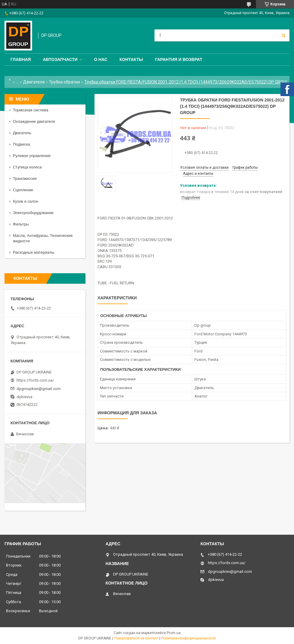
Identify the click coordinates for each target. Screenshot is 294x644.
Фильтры (21, 224)
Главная (21, 59)
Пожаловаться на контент (136, 638)
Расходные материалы (34, 252)
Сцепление (23, 190)
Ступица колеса (27, 167)
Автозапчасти (60, 59)
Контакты (131, 59)
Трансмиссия (25, 178)
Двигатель (22, 133)
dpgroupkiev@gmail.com (39, 389)
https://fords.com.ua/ (35, 380)
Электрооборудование (33, 213)
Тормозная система (31, 110)
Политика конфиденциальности (188, 638)
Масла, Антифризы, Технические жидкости (43, 238)
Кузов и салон (25, 201)
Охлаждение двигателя (34, 121)
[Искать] (283, 35)
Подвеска (22, 144)
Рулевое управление (32, 156)
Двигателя (34, 82)
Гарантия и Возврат (179, 59)
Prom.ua (174, 633)
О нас (101, 59)
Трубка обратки (64, 82)
